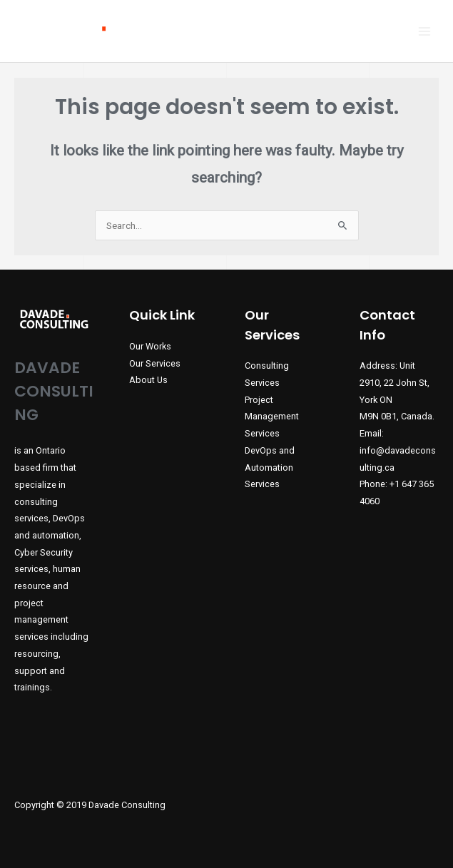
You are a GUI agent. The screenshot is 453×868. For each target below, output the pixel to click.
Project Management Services (272, 417)
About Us (148, 380)
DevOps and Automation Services (270, 467)
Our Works (150, 346)
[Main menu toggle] (425, 31)
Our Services (155, 363)
